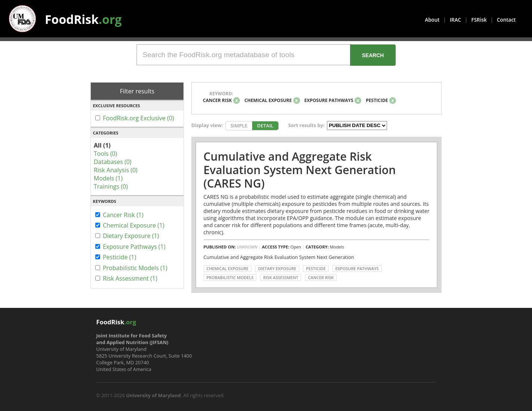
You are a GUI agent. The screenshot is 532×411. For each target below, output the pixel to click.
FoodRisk (83, 19)
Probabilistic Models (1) (135, 268)
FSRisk (479, 20)
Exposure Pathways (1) (134, 247)
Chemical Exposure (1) (134, 225)
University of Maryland (154, 395)
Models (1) (108, 178)
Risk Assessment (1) (130, 278)
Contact (506, 20)
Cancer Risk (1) (123, 215)
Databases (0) (113, 162)
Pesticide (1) (119, 257)
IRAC (455, 20)
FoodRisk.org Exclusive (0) (138, 118)
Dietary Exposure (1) (131, 236)
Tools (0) (105, 154)
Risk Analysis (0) (116, 170)
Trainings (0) (111, 186)
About (432, 20)
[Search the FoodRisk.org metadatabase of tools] (244, 55)
